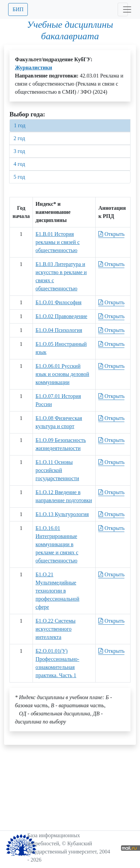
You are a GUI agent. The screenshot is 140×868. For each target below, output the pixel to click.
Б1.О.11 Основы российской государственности (57, 470)
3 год (19, 151)
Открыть (111, 234)
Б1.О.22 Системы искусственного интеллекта (56, 629)
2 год (19, 138)
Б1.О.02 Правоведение (62, 316)
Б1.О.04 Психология (59, 330)
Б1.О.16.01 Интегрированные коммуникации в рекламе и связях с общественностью (57, 544)
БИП (18, 9)
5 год (19, 177)
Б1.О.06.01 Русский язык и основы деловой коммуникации (62, 374)
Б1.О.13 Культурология (62, 514)
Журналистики (34, 68)
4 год (19, 164)
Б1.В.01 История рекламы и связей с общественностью (58, 242)
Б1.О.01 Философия (59, 302)
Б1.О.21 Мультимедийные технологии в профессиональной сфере (57, 591)
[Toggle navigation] (123, 9)
